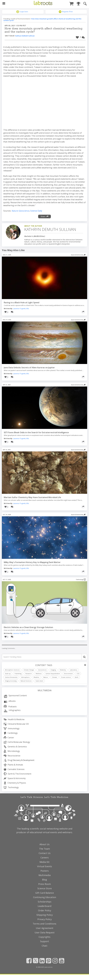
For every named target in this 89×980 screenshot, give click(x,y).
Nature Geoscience (20, 211)
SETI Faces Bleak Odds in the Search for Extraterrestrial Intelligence (36, 432)
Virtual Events (45, 866)
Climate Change (29, 670)
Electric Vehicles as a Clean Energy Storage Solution (28, 627)
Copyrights (44, 937)
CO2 (78, 674)
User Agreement (45, 928)
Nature (46, 677)
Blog (44, 880)
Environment (68, 674)
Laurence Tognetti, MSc (21, 309)
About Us (44, 844)
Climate (54, 677)
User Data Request (45, 932)
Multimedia (45, 690)
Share (44, 216)
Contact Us (45, 853)
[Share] (83, 312)
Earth (77, 677)
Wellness (39, 674)
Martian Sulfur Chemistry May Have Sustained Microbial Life (32, 497)
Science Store (45, 888)
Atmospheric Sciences (12, 670)
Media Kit (44, 862)
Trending (7, 19)
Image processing (11, 681)
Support (45, 941)
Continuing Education (45, 897)
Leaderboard (44, 906)
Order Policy (45, 910)
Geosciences (42, 670)
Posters (45, 871)
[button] (78, 37)
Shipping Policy (45, 915)
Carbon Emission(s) (11, 677)
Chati (44, 946)
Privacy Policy (45, 919)
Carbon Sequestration (53, 674)
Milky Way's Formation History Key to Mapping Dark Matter (32, 562)
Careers (45, 858)
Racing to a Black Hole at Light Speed (22, 302)
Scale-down (39, 681)
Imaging (53, 670)
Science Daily (36, 211)
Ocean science (66, 677)
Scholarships (45, 902)
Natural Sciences (26, 681)
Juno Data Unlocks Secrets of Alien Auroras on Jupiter (29, 368)
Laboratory (74, 670)
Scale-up (8, 674)
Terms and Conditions (44, 924)
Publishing (18, 674)
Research (29, 674)
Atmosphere (25, 677)
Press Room (45, 884)
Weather (36, 677)
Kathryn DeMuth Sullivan (25, 36)
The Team (44, 849)
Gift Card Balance (45, 893)
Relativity (63, 670)
